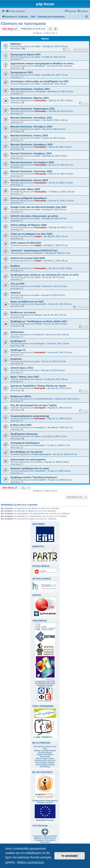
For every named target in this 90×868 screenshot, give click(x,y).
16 (87, 50)
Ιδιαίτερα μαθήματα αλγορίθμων (29, 198)
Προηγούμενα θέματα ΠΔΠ (25, 54)
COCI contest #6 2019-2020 (26, 243)
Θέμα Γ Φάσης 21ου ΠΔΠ (25, 377)
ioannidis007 (40, 471)
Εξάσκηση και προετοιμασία (23, 24)
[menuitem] (16, 11)
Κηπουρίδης (40, 100)
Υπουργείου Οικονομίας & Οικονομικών (45, 841)
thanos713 (39, 335)
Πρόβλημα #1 (18, 350)
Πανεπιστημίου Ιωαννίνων (45, 761)
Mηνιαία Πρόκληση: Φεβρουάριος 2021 (33, 109)
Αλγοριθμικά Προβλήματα (25, 443)
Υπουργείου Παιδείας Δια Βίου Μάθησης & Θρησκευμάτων (45, 837)
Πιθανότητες (17, 332)
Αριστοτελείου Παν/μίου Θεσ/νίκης (45, 748)
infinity (37, 286)
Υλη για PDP (17, 284)
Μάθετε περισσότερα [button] (31, 862)
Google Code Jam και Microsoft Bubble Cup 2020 (38, 207)
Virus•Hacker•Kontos (44, 399)
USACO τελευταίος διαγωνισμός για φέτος (34, 216)
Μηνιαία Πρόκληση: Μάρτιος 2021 (30, 98)
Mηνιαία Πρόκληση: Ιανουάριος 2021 (31, 118)
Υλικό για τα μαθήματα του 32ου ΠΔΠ (31, 234)
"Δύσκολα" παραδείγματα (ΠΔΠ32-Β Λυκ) (34, 250)
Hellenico (16, 44)
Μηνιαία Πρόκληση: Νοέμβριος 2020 (31, 153)
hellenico (16, 293)
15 (83, 50)
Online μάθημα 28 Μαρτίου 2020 (28, 225)
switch (37, 46)
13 (75, 50)
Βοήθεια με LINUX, (21, 396)
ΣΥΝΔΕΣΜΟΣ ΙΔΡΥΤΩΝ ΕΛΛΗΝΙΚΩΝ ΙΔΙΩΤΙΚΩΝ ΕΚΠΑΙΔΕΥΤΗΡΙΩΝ (45, 684)
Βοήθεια (15, 266)
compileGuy (40, 427)
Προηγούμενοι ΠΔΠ (21, 72)
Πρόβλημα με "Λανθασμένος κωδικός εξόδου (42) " (39, 321)
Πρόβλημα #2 (18, 341)
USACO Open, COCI (22, 368)
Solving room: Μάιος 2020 (25, 189)
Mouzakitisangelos (43, 454)
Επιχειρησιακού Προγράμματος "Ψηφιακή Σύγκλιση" (45, 789)
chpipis (38, 236)
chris (37, 370)
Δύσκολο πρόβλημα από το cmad (30, 468)
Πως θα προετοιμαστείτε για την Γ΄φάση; (34, 405)
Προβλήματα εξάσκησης (24, 434)
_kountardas (40, 91)
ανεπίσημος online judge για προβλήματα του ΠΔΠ (39, 81)
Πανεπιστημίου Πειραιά (45, 765)
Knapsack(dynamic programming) (30, 416)
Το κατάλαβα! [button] (70, 856)
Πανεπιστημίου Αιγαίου (45, 759)
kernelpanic (40, 66)
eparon (38, 436)
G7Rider (38, 324)
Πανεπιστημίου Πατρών (45, 763)
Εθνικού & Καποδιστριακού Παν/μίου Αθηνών (45, 752)
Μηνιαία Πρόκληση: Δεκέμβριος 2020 (31, 144)
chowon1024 (40, 304)
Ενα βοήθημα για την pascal (26, 452)
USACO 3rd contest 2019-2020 (28, 258)
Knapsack (16, 359)
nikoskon (38, 253)
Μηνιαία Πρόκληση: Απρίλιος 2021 (30, 89)
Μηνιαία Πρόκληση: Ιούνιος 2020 (29, 180)
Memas (38, 315)
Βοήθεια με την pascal (23, 312)
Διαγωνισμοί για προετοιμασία (28, 459)
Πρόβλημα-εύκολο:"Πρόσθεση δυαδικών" (34, 477)
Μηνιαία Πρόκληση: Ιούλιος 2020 (29, 136)
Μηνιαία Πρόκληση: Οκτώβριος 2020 (31, 127)
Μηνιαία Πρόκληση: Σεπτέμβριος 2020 (32, 162)
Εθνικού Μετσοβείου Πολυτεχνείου (45, 756)
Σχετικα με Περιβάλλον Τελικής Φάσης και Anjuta (38, 386)
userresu (38, 379)
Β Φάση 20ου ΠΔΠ (21, 425)
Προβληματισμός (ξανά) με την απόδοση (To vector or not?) (44, 275)
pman (37, 295)
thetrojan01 (40, 352)
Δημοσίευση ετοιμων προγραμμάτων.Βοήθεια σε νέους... (43, 63)
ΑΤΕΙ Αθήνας (45, 767)
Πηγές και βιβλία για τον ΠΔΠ (27, 302)
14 (79, 50)
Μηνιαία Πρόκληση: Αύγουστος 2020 (31, 171)
